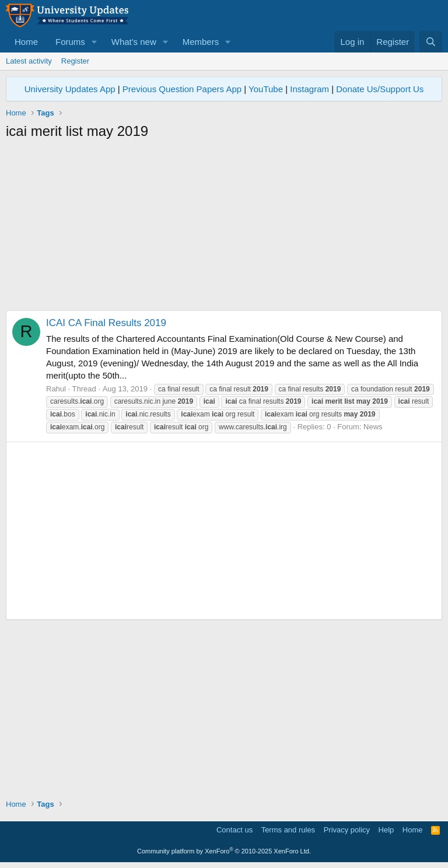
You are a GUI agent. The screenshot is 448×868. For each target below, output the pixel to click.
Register (75, 61)
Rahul (56, 389)
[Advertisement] (224, 229)
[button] (94, 42)
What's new (134, 42)
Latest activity (29, 61)
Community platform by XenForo (224, 851)
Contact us (235, 830)
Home (26, 42)
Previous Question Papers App (182, 89)
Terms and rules (288, 830)
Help (386, 830)
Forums (70, 42)
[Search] (431, 42)
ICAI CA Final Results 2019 (106, 323)
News (373, 427)
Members (201, 42)
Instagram (309, 89)
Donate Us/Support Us (380, 89)
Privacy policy (347, 830)
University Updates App (70, 89)
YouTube (266, 89)
